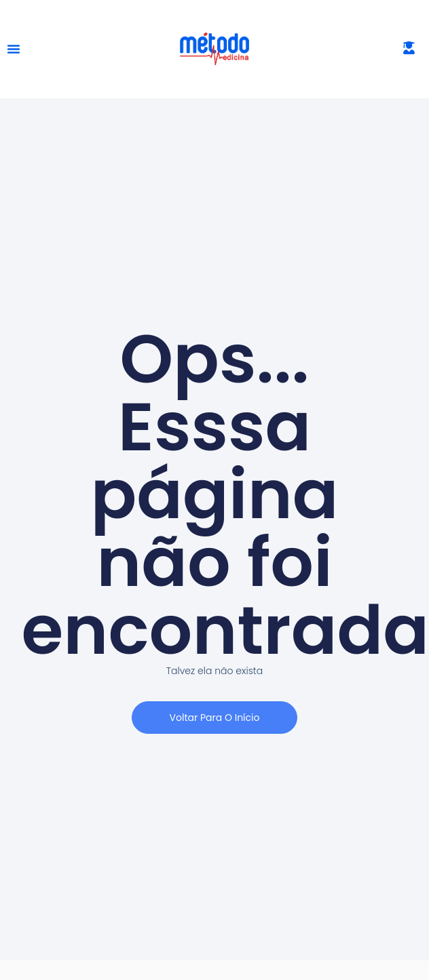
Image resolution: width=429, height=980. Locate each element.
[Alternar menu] (14, 49)
